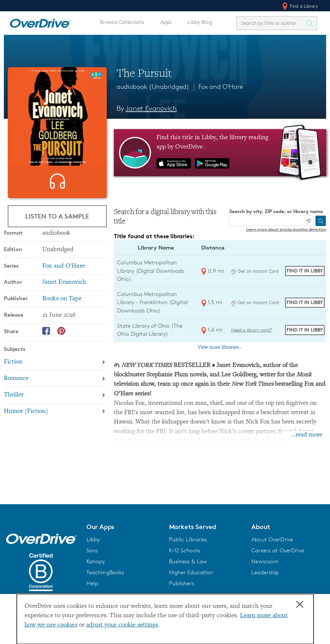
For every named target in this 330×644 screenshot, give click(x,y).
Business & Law (188, 561)
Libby (93, 539)
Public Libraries (188, 539)
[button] (124, 527)
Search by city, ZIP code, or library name (276, 211)
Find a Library (300, 6)
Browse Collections (122, 22)
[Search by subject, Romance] (55, 400)
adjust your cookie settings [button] (122, 625)
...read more (306, 435)
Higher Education (191, 572)
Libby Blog (200, 22)
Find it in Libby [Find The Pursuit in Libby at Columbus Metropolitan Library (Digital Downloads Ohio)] (305, 271)
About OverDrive (272, 539)
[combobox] (271, 23)
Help (92, 583)
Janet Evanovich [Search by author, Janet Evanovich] (151, 108)
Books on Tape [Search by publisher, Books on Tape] (62, 320)
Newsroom (265, 561)
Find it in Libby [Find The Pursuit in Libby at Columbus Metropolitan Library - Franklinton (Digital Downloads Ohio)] (305, 302)
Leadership (265, 572)
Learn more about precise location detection (286, 229)
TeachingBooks (105, 572)
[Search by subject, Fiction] (55, 384)
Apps (166, 22)
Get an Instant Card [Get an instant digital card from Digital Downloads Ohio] (255, 271)
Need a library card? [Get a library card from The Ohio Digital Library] (251, 330)
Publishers (182, 583)
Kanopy (96, 561)
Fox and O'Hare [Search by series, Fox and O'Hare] (64, 288)
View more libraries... (220, 347)
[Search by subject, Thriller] (55, 417)
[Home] (40, 22)
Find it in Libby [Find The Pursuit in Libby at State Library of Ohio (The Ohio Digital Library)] (305, 330)
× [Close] (300, 605)
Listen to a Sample (57, 217)
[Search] (321, 221)
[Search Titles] (311, 23)
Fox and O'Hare (221, 87)
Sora (92, 550)
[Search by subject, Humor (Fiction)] (55, 433)
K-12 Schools (185, 550)
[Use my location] (308, 221)
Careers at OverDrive (278, 550)
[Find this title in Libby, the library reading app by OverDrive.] (220, 153)
